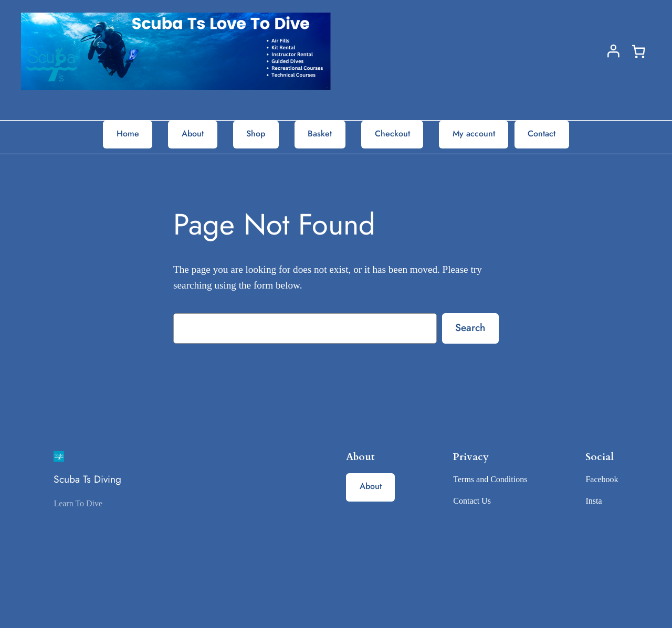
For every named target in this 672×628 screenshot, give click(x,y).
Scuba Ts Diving (87, 479)
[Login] (613, 51)
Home (128, 134)
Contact (542, 134)
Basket (320, 134)
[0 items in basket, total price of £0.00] (638, 51)
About (193, 134)
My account (474, 134)
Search (470, 327)
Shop (256, 134)
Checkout (392, 134)
